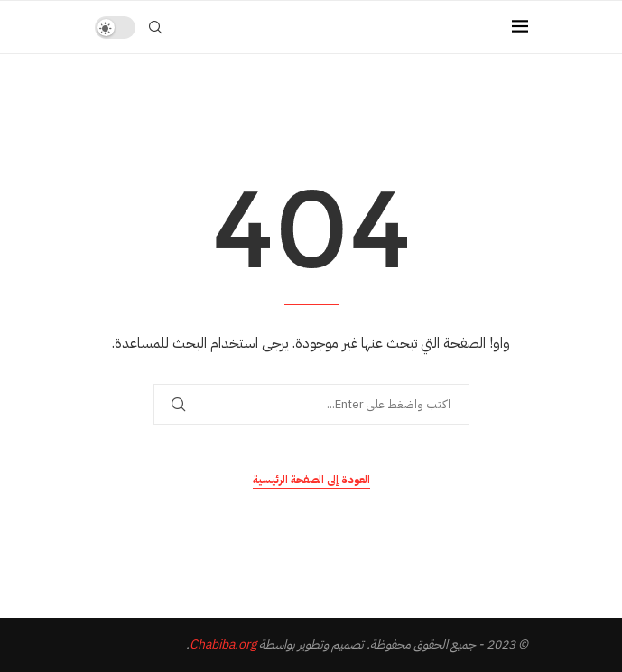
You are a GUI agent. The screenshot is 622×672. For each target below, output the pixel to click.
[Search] (155, 27)
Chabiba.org (223, 644)
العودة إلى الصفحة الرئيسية (311, 480)
